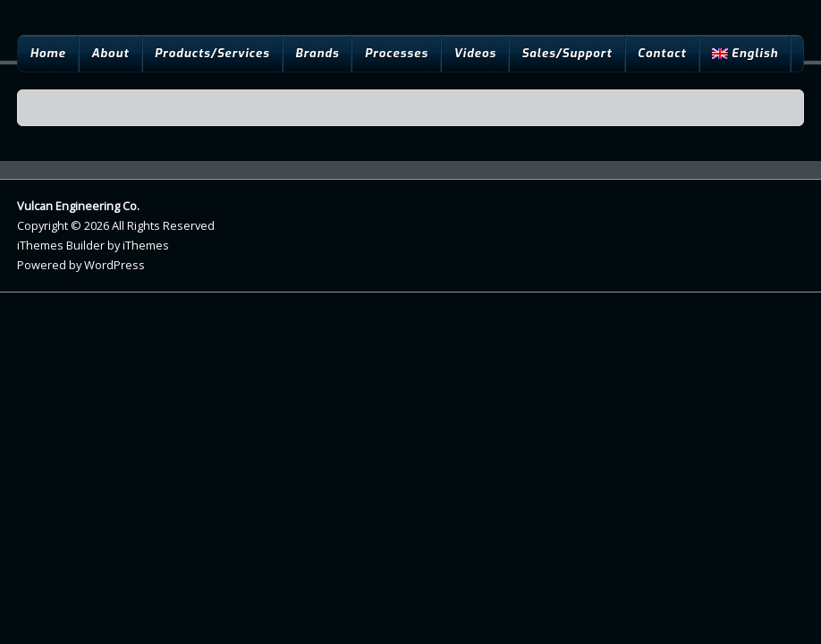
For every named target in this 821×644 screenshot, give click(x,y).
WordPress (114, 265)
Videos (475, 53)
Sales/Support (567, 53)
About (110, 53)
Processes (397, 53)
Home (47, 53)
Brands (317, 53)
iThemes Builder (61, 245)
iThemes (146, 245)
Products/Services (212, 53)
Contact (662, 53)
